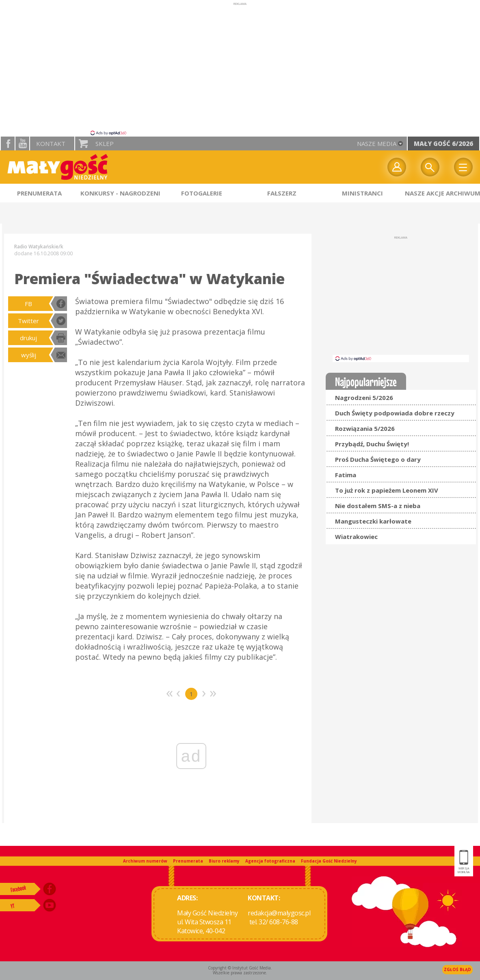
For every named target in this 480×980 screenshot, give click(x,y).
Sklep (105, 143)
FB (28, 304)
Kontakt (51, 143)
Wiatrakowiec (356, 537)
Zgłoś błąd (457, 969)
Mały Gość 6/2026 (443, 143)
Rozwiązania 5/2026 (365, 428)
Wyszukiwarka (430, 167)
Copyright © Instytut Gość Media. (240, 968)
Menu (463, 167)
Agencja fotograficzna (270, 861)
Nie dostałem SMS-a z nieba (378, 506)
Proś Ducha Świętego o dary (378, 459)
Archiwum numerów (145, 861)
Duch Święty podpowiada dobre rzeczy (395, 413)
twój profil (397, 167)
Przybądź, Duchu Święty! (372, 444)
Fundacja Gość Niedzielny (329, 861)
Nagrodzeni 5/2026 (364, 398)
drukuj (28, 338)
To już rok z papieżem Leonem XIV (387, 490)
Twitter (28, 321)
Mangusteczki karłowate (373, 521)
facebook (8, 143)
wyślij (29, 355)
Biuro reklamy (224, 861)
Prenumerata (188, 861)
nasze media (377, 143)
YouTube (22, 143)
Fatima (346, 475)
